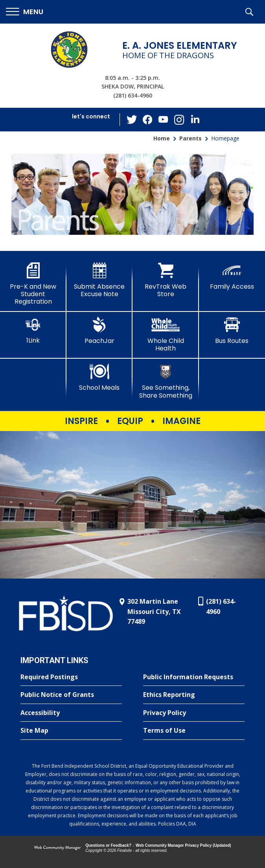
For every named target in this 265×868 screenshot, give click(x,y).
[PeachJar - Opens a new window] (100, 331)
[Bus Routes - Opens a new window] (232, 331)
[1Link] (33, 331)
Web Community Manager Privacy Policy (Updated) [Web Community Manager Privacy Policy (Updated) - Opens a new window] (183, 845)
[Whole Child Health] (166, 334)
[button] (25, 12)
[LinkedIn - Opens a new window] (195, 119)
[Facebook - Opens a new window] (148, 120)
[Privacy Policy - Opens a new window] (194, 713)
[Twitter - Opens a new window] (132, 119)
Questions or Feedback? (108, 845)
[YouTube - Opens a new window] (164, 119)
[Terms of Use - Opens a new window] (194, 731)
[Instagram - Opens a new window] (179, 120)
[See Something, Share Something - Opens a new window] (166, 381)
